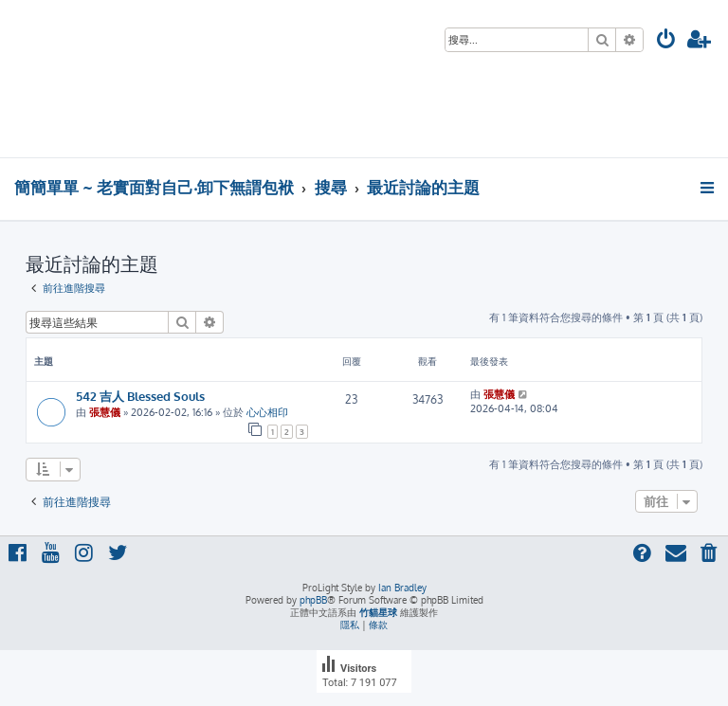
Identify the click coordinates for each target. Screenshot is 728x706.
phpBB (313, 600)
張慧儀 (105, 412)
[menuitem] (666, 41)
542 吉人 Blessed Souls (140, 396)
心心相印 (267, 412)
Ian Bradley (402, 588)
